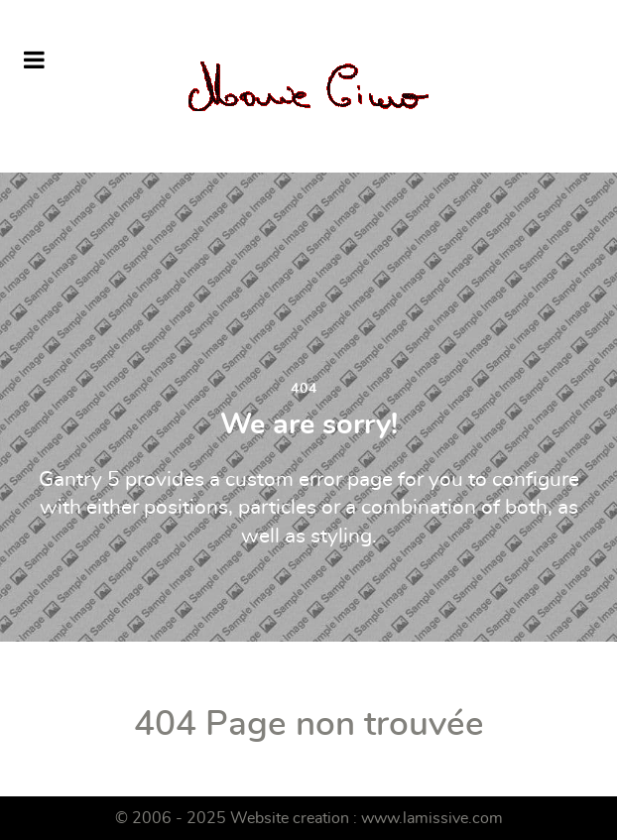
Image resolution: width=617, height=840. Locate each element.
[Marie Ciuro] (308, 86)
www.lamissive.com (432, 818)
